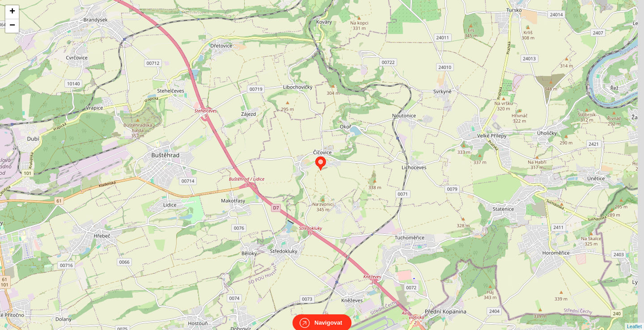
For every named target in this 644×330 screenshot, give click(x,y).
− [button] (12, 26)
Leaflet (634, 318)
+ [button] (12, 12)
